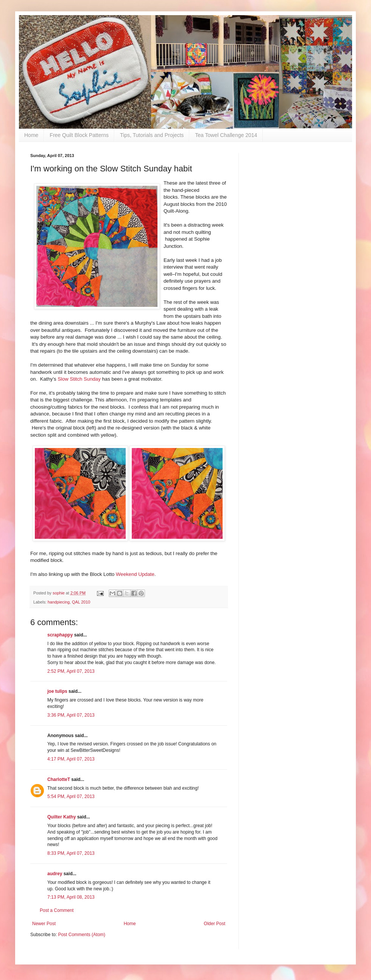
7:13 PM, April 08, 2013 (71, 897)
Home (31, 135)
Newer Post (44, 924)
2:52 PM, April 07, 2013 (71, 671)
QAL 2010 (81, 602)
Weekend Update (135, 574)
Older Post (214, 924)
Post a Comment (57, 910)
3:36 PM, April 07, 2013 (71, 715)
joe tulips (57, 691)
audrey (55, 874)
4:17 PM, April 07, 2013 (71, 759)
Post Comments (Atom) (82, 935)
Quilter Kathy (62, 817)
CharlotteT (59, 779)
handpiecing (59, 602)
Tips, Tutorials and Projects (152, 135)
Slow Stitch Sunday (79, 379)
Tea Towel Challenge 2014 (226, 135)
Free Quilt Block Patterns (79, 135)
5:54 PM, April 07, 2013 (71, 796)
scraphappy (60, 635)
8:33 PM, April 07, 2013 (71, 853)
